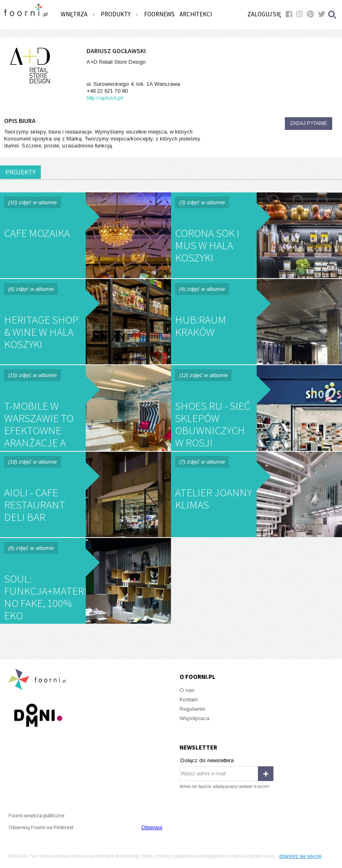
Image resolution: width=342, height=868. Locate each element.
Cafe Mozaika (85, 235)
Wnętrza (78, 14)
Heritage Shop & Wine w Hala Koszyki (85, 322)
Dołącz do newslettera (207, 760)
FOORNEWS (159, 14)
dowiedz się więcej (300, 856)
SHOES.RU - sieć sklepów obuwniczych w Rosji (256, 408)
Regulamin (192, 709)
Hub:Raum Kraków (256, 322)
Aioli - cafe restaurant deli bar (85, 495)
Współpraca (194, 718)
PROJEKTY (20, 172)
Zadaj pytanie (309, 123)
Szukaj (333, 15)
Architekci (196, 14)
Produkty (120, 14)
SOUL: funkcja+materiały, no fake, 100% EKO (85, 581)
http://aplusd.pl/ (105, 98)
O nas (187, 690)
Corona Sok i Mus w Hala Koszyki (256, 235)
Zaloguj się (264, 14)
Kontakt (189, 700)
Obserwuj (152, 828)
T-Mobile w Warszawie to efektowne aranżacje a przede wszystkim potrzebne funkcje (85, 408)
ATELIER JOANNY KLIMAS (256, 495)
